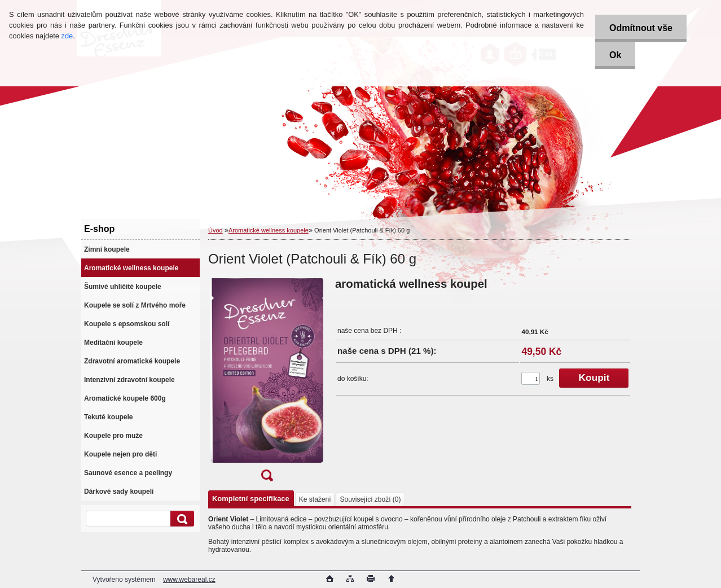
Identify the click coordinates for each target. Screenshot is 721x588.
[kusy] (531, 378)
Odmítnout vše (641, 28)
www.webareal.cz (189, 580)
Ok (615, 55)
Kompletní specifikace (251, 499)
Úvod (216, 230)
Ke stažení (315, 499)
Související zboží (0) (370, 499)
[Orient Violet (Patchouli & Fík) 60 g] (267, 383)
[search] (181, 519)
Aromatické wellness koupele (269, 230)
